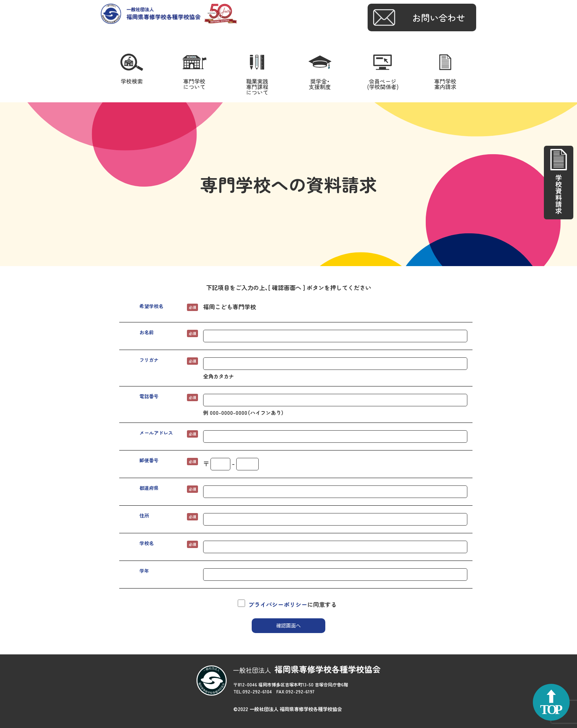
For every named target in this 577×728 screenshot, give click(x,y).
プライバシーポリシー (278, 604)
